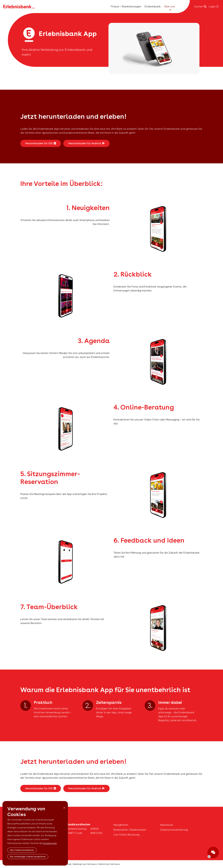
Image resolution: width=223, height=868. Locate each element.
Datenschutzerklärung (174, 830)
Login (214, 6)
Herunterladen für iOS (41, 143)
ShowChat (213, 852)
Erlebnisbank (153, 6)
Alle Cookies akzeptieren (22, 850)
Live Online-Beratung (126, 835)
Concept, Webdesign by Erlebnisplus (80, 864)
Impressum (167, 825)
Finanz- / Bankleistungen (126, 6)
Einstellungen (50, 843)
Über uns (170, 6)
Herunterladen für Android (86, 143)
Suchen (200, 6)
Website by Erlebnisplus (109, 864)
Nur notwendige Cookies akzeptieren (28, 857)
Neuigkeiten (121, 825)
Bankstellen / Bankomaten (130, 830)
